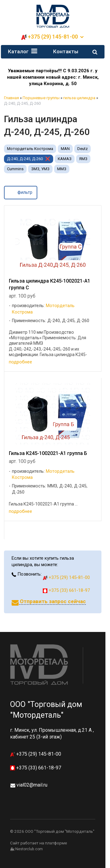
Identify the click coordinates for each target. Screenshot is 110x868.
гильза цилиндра (79, 98)
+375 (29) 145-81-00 (53, 37)
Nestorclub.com (29, 849)
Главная (11, 98)
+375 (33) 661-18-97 (66, 590)
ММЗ (62, 169)
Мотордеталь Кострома (30, 149)
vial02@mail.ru (32, 785)
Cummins (15, 169)
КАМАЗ (65, 159)
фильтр (21, 192)
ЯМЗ (83, 159)
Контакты (66, 51)
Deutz (82, 149)
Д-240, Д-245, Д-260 (25, 159)
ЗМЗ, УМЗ (40, 169)
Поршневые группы (41, 98)
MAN (65, 149)
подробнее (20, 362)
